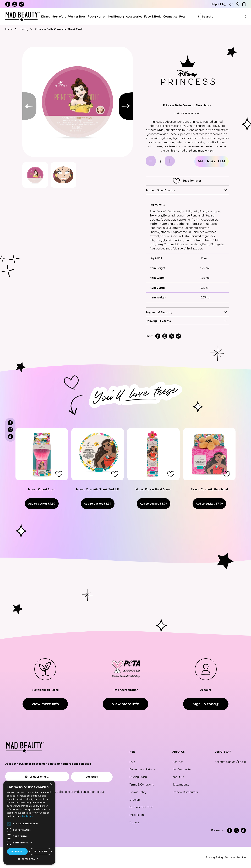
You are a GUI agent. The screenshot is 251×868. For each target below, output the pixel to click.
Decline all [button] (40, 851)
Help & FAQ (218, 4)
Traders (134, 822)
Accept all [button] (17, 851)
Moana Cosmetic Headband (209, 489)
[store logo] (22, 16)
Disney (46, 16)
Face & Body (153, 16)
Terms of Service (235, 857)
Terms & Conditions (142, 784)
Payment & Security (159, 312)
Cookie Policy (138, 792)
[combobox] (222, 16)
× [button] (51, 784)
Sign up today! (206, 704)
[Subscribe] (92, 777)
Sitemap (135, 800)
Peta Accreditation (141, 807)
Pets (182, 16)
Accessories (134, 16)
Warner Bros (77, 16)
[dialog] (29, 823)
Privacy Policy (138, 777)
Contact (178, 762)
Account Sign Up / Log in (230, 762)
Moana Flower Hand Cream (153, 489)
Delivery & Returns (158, 321)
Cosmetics (170, 16)
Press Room (137, 815)
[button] (59, 474)
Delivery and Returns (143, 769)
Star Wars (59, 16)
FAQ (132, 762)
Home (9, 29)
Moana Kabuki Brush (42, 489)
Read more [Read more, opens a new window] (27, 816)
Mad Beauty (116, 16)
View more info (45, 704)
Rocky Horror (97, 16)
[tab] (187, 190)
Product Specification (160, 190)
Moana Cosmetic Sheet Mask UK (98, 489)
